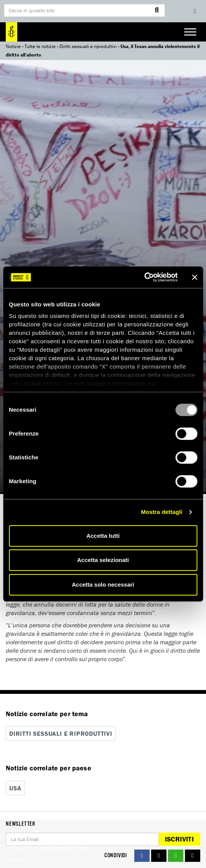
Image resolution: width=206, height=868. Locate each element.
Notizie (13, 46)
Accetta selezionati (103, 560)
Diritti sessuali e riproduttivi (88, 46)
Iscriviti (179, 839)
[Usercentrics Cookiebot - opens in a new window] (144, 277)
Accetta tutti (103, 536)
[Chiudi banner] (194, 277)
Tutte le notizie (40, 46)
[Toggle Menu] (190, 32)
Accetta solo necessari (103, 584)
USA (15, 788)
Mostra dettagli (162, 512)
